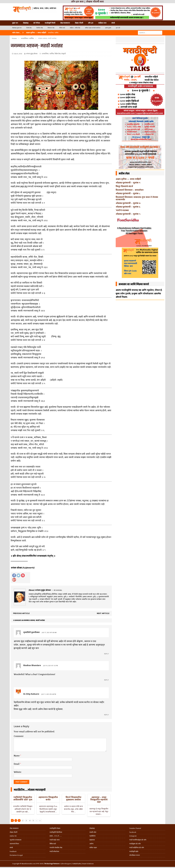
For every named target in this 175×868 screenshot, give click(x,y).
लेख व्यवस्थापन (65, 23)
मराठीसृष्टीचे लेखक (55, 828)
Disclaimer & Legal (16, 855)
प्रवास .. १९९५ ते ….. (56, 836)
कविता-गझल (93, 848)
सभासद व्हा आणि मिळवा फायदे (134, 284)
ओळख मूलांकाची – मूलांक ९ (128, 183)
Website (17, 772)
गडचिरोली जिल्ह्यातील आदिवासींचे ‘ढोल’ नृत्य (23, 798)
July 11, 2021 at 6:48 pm (49, 694)
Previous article (21, 613)
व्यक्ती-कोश (93, 832)
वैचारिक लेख (40, 28)
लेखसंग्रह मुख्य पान (17, 28)
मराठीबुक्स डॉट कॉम (135, 844)
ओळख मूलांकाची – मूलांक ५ (128, 214)
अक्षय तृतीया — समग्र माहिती (128, 179)
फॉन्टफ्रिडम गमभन (135, 855)
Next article (103, 613)
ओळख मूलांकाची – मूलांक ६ (128, 207)
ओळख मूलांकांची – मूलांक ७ (128, 203)
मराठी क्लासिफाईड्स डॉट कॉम (138, 840)
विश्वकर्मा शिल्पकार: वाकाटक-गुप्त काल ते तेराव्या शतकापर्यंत (137, 198)
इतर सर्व (118, 28)
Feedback (13, 851)
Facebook (133, 832)
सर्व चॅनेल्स (37, 23)
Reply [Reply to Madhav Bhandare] (106, 680)
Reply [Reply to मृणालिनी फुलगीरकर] (106, 654)
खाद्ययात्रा (92, 840)
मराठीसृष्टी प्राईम (134, 851)
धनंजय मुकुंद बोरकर (32, 54)
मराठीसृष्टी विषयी (50, 23)
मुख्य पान (15, 23)
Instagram (133, 836)
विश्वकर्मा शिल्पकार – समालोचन (130, 190)
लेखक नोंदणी (79, 23)
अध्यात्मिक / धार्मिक (48, 54)
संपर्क (113, 23)
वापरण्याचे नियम (14, 844)
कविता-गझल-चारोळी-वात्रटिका (93, 28)
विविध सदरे (62, 28)
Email (17, 764)
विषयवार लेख (51, 28)
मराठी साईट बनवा (55, 840)
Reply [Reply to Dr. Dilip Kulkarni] (106, 715)
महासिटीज (92, 836)
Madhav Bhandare (32, 665)
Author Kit (13, 836)
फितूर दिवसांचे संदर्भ (124, 186)
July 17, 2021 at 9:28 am (49, 632)
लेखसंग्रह (26, 23)
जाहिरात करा (102, 23)
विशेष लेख (29, 28)
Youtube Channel (135, 828)
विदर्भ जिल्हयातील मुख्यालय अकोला (73, 798)
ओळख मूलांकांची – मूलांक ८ (128, 193)
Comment (19, 736)
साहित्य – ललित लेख (75, 28)
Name (17, 756)
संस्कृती (63, 54)
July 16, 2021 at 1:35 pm (50, 666)
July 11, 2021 (18, 54)
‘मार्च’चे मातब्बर (122, 210)
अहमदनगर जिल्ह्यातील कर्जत (48, 798)
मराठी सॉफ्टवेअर (54, 851)
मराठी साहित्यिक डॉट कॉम (137, 848)
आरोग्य (91, 844)
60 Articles (58, 590)
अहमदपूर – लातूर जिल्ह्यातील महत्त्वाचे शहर (99, 800)
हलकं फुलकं (108, 28)
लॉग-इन (91, 23)
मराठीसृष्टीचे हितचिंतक (56, 832)
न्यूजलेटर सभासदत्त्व (15, 840)
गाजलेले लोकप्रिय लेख (56, 848)
